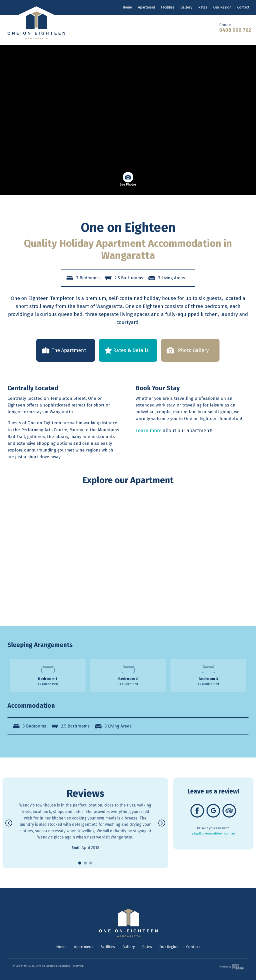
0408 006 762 (235, 30)
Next (163, 781)
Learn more (148, 430)
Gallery (186, 7)
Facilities (168, 7)
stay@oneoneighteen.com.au (213, 833)
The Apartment (69, 350)
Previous (9, 781)
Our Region (222, 7)
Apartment (146, 7)
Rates (203, 7)
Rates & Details (131, 350)
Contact (243, 7)
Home (127, 7)
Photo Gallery (193, 350)
